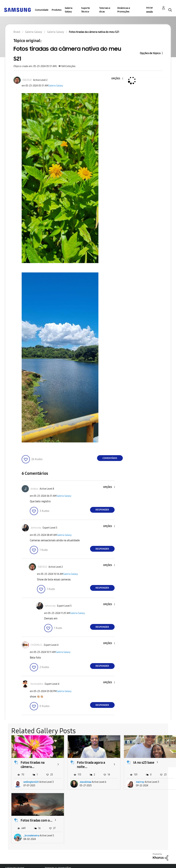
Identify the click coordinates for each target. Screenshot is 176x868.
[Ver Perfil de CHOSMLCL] (36, 645)
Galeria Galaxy (69, 10)
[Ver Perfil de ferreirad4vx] (37, 684)
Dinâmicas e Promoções (124, 10)
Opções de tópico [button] (150, 53)
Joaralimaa (85, 782)
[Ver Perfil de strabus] (34, 489)
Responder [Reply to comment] (102, 510)
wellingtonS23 (31, 782)
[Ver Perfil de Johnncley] (36, 528)
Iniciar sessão (150, 10)
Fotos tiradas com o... (36, 820)
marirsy (140, 782)
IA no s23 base (144, 762)
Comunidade (42, 10)
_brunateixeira (31, 836)
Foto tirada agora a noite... (91, 765)
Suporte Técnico (85, 10)
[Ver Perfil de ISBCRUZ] (27, 80)
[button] (117, 79)
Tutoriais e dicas (105, 10)
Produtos (57, 10)
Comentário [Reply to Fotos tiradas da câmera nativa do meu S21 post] (110, 458)
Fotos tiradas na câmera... (33, 765)
